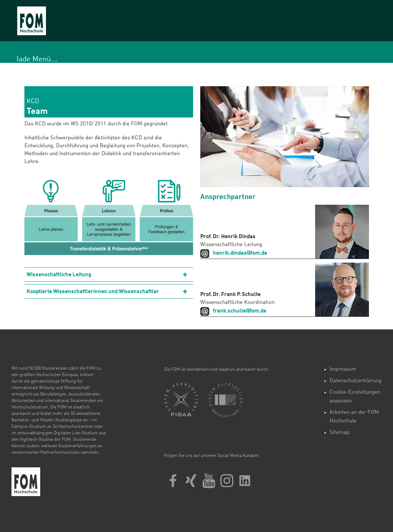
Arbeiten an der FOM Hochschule (354, 417)
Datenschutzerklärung (355, 381)
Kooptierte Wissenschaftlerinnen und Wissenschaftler (93, 292)
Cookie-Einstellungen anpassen (355, 397)
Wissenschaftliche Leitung (59, 275)
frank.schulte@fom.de (240, 311)
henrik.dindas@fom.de (240, 253)
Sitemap (339, 433)
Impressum (343, 369)
